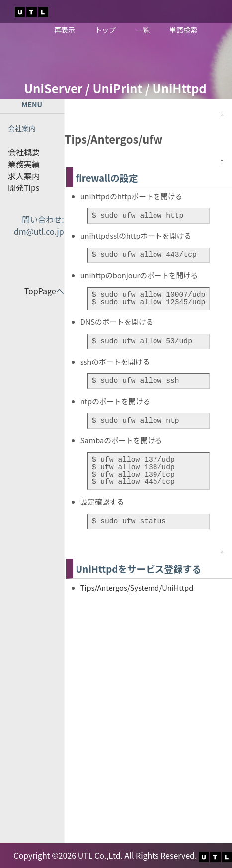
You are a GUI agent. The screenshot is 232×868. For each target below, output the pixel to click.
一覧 (143, 30)
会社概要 (24, 152)
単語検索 (183, 30)
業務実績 (24, 164)
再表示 (65, 30)
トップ (105, 30)
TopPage (40, 291)
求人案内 (24, 176)
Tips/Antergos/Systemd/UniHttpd (137, 588)
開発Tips (24, 187)
